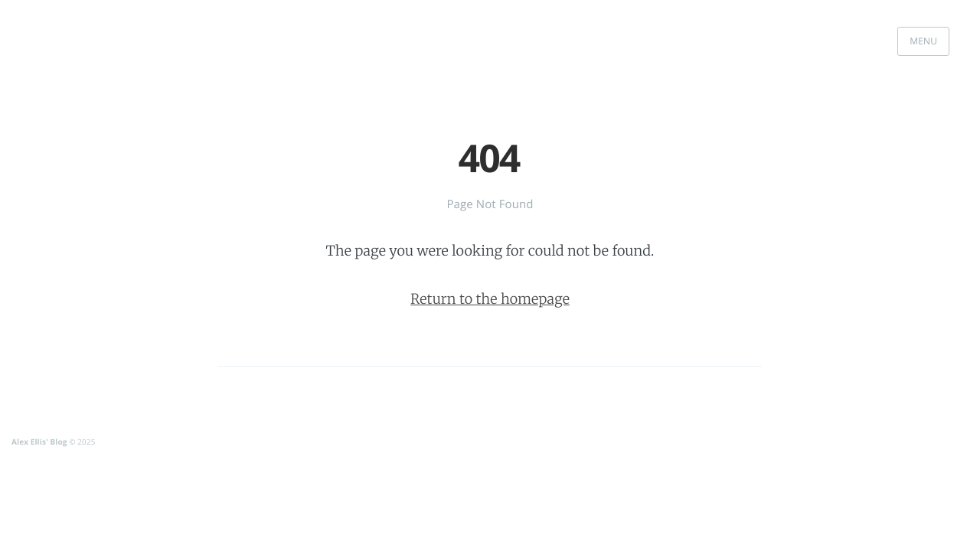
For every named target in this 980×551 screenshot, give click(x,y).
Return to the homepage (490, 299)
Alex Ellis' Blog (39, 442)
